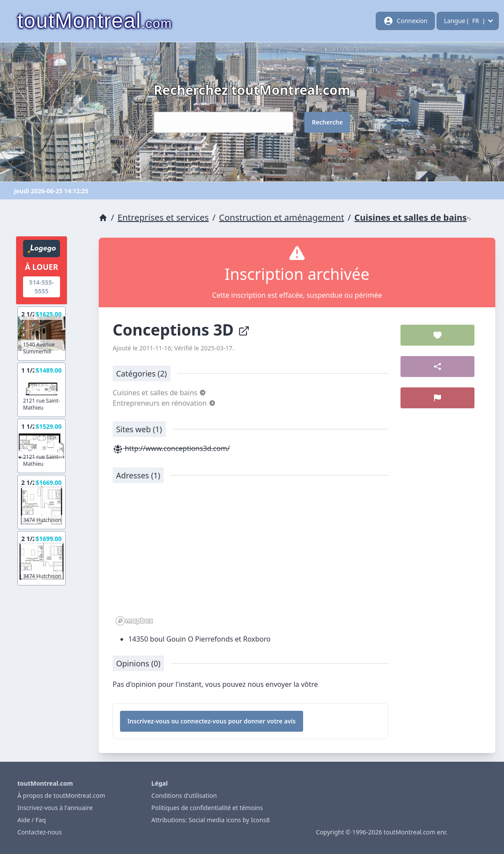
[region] (250, 559)
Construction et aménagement (282, 217)
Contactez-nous (40, 832)
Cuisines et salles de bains (413, 217)
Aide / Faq (32, 820)
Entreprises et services (163, 217)
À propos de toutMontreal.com (61, 795)
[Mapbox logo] (134, 621)
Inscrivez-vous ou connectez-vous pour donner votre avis (212, 721)
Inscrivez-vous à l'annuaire (55, 808)
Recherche (327, 122)
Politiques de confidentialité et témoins (207, 808)
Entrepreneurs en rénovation (164, 403)
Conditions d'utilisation (184, 795)
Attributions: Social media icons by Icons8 (210, 820)
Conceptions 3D (181, 330)
